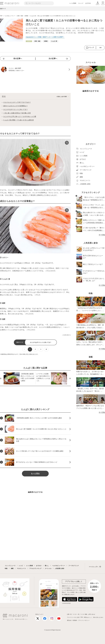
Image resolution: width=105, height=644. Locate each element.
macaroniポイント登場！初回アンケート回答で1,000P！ (45, 37)
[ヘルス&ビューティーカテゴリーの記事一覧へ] (29, 41)
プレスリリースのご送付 (73, 617)
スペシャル (48, 568)
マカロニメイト (21, 568)
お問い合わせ (92, 614)
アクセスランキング (35, 568)
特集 (6, 568)
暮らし (47, 566)
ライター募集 (84, 614)
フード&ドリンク (74, 566)
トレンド (81, 3)
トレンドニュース (10, 566)
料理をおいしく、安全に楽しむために (94, 617)
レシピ (21, 566)
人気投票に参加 (59, 568)
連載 (12, 568)
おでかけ (39, 566)
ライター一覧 (76, 614)
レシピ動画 (73, 3)
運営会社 (69, 620)
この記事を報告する (66, 335)
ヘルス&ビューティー (59, 566)
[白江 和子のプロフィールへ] (35, 70)
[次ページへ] (46, 349)
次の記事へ (53, 59)
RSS (82, 617)
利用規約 (75, 620)
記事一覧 (69, 614)
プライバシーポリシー (84, 620)
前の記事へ (18, 59)
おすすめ (88, 3)
